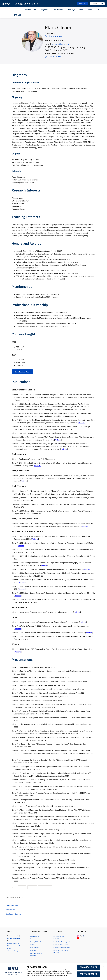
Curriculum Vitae (54, 36)
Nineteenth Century (13, 914)
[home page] (6, 4)
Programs (44, 10)
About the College (13, 951)
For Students (58, 10)
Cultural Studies (12, 906)
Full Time (22, 887)
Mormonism (10, 910)
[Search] (97, 4)
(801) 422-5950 (53, 56)
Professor (32, 887)
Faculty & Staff (30, 10)
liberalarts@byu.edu (14, 943)
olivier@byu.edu (61, 44)
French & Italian (45, 887)
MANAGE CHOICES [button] (88, 967)
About (17, 10)
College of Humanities (27, 4)
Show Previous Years (23, 372)
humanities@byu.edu (14, 938)
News (90, 10)
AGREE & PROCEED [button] (88, 974)
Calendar (101, 10)
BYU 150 (18, 15)
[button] (104, 967)
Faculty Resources (76, 10)
